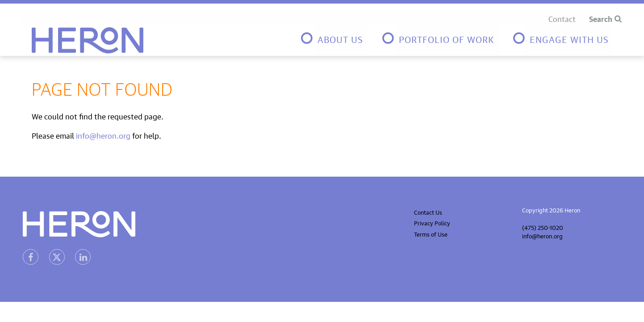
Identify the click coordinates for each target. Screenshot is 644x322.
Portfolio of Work (446, 38)
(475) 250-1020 (543, 227)
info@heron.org (103, 135)
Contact (562, 18)
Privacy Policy (432, 222)
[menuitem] (333, 40)
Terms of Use (431, 234)
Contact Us (428, 212)
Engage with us (569, 38)
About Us (340, 38)
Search (601, 18)
